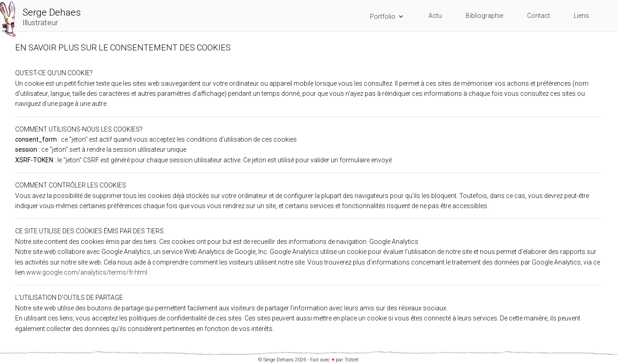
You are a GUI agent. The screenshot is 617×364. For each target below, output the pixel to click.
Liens (581, 16)
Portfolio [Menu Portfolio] (387, 17)
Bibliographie (484, 16)
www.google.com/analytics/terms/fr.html (87, 272)
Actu (435, 16)
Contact (539, 16)
